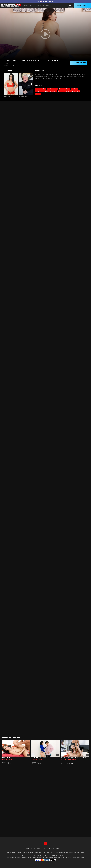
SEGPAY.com (58, 857)
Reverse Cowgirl (75, 91)
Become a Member (79, 63)
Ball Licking (39, 91)
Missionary (61, 91)
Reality (68, 89)
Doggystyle (53, 91)
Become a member (82, 5)
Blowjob (62, 89)
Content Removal (81, 857)
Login (71, 5)
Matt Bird (74, 760)
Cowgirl (46, 91)
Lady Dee (7, 96)
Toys (44, 89)
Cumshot (39, 89)
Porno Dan (23, 96)
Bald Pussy (74, 89)
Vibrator (50, 89)
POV (68, 91)
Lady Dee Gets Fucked (10, 758)
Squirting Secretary (39, 758)
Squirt (56, 89)
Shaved (38, 94)
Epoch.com (14, 857)
